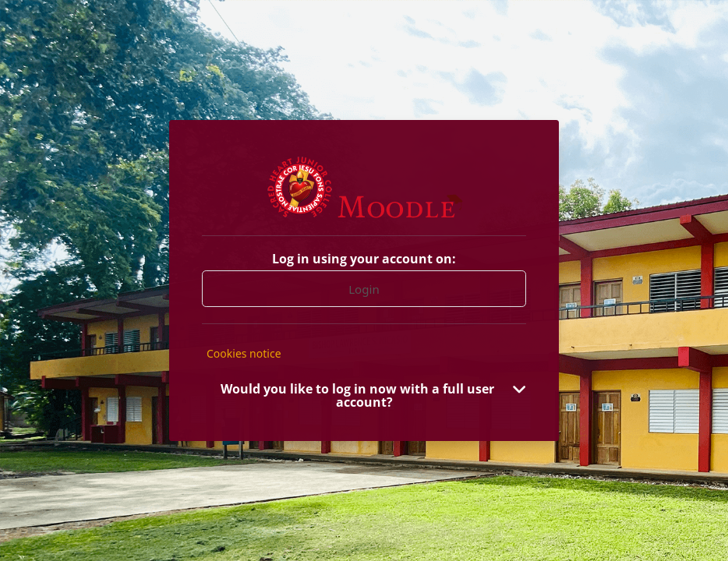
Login (364, 289)
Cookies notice (244, 353)
